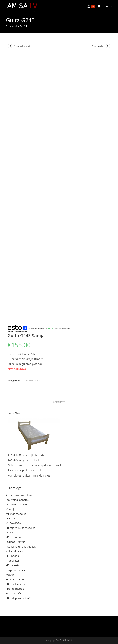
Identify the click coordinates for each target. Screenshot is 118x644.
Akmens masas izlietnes (20, 495)
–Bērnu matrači (15, 589)
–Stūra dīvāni (14, 523)
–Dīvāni (10, 518)
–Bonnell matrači (16, 584)
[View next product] (108, 46)
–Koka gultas (14, 537)
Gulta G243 (19, 26)
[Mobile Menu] (104, 6)
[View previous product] (10, 46)
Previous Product (22, 46)
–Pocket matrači (16, 579)
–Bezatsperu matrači (18, 598)
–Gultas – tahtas (16, 542)
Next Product (98, 46)
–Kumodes (12, 556)
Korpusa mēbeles (16, 570)
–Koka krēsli (13, 565)
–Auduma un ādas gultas (21, 546)
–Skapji (10, 509)
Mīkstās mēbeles (16, 514)
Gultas (24, 381)
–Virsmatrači (13, 593)
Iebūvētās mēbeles (17, 500)
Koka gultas (35, 381)
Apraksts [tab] (59, 402)
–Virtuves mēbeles (17, 504)
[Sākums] (7, 26)
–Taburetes (13, 561)
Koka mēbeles (14, 551)
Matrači (10, 575)
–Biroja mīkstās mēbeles (21, 528)
